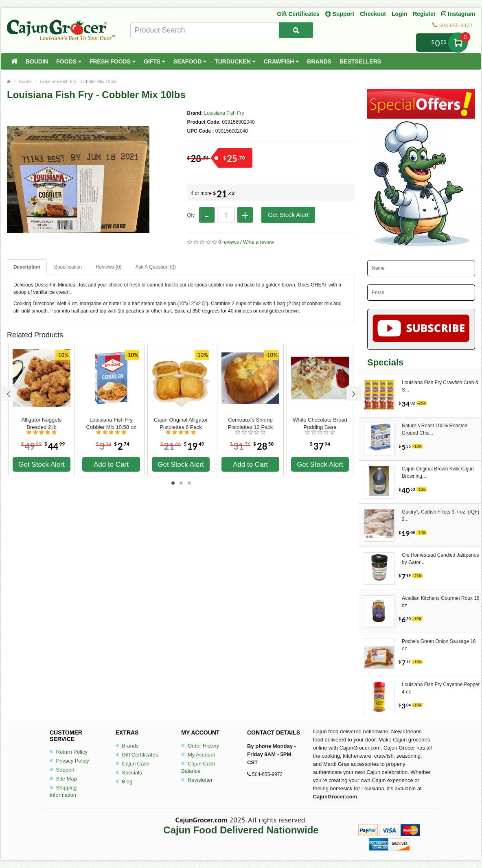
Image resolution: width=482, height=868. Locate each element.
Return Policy (69, 752)
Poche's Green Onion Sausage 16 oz (439, 645)
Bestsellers (360, 61)
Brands (319, 61)
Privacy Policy (69, 761)
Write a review (259, 242)
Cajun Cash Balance (198, 767)
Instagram (458, 14)
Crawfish (282, 61)
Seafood (190, 61)
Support (62, 770)
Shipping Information (63, 791)
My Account (198, 755)
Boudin (37, 61)
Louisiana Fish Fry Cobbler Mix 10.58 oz (111, 423)
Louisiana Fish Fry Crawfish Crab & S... (440, 386)
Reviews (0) (108, 267)
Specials (129, 773)
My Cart (458, 43)
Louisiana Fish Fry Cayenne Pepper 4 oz (441, 688)
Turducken (235, 61)
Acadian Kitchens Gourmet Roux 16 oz (441, 602)
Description (27, 267)
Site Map (63, 779)
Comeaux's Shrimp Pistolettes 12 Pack (251, 423)
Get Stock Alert (288, 215)
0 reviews (229, 242)
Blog (124, 782)
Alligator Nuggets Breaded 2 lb (42, 423)
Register (424, 14)
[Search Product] (296, 30)
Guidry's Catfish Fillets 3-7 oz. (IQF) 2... (440, 516)
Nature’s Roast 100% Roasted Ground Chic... (435, 429)
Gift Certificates (298, 14)
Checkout (373, 14)
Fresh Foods (113, 61)
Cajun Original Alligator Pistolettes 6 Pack (181, 423)
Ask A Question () (155, 267)
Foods (69, 61)
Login (399, 14)
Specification (68, 267)
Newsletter (197, 780)
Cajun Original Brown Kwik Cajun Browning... (438, 472)
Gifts (154, 61)
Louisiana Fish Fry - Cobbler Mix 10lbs (78, 81)
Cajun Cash (133, 764)
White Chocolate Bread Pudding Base (320, 423)
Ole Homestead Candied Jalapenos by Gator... (440, 559)
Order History (200, 746)
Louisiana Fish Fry (224, 113)
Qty (191, 215)
